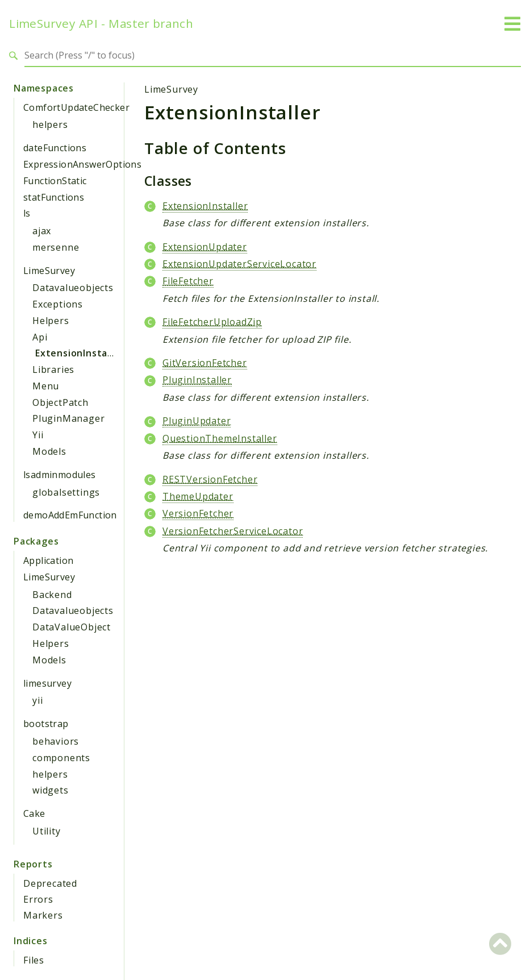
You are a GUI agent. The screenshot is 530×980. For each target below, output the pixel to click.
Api (40, 337)
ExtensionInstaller (79, 353)
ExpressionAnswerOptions (82, 164)
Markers (43, 915)
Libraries (53, 369)
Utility (47, 831)
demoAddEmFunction (70, 515)
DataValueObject (72, 627)
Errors (38, 899)
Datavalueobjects (73, 288)
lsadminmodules (60, 475)
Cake (34, 813)
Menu (46, 386)
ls (27, 213)
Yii (38, 435)
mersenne (56, 247)
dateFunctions (55, 148)
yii (37, 700)
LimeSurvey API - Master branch (101, 24)
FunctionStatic (55, 181)
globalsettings (66, 492)
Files (34, 960)
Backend (52, 595)
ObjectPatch (60, 402)
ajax (42, 231)
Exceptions (58, 304)
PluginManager (68, 418)
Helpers (51, 321)
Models (49, 451)
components (61, 758)
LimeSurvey (49, 271)
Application (48, 560)
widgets (51, 790)
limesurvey (47, 683)
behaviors (56, 741)
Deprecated (50, 883)
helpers (50, 124)
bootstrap (46, 724)
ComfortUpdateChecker (76, 107)
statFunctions (54, 197)
